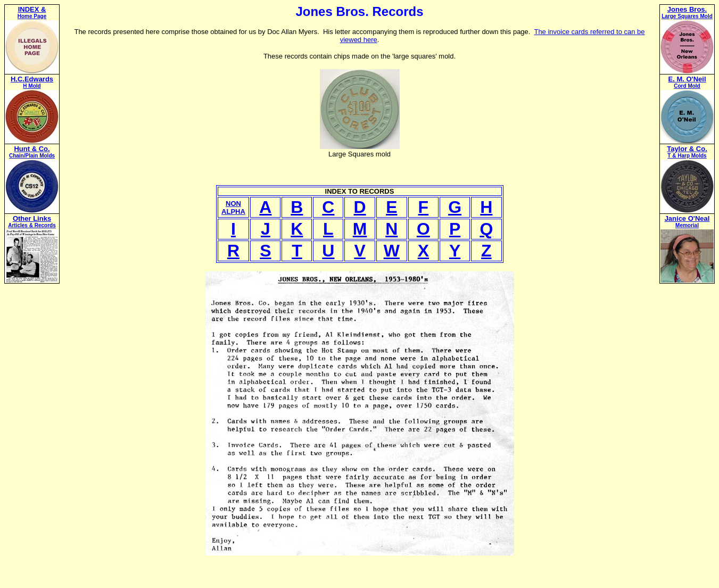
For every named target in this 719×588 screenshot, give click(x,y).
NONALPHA (233, 208)
